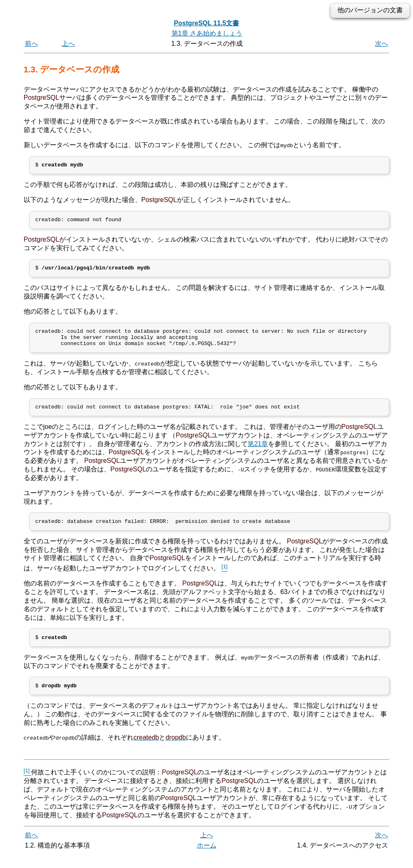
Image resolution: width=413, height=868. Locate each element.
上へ (68, 44)
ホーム (207, 859)
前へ (31, 44)
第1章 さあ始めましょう (207, 33)
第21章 (258, 453)
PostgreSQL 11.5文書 (207, 23)
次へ (382, 44)
